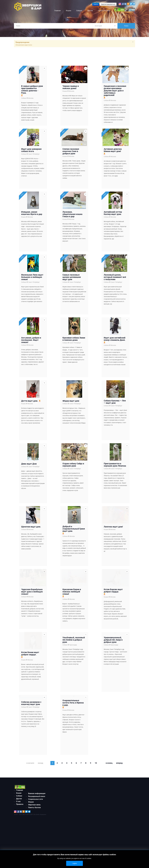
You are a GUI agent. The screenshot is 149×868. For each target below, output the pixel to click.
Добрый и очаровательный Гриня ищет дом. (74, 547)
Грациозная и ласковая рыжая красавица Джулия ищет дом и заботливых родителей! (115, 92)
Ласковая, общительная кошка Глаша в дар (72, 220)
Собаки (24, 99)
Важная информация (37, 822)
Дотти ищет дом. (30, 414)
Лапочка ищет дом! (113, 554)
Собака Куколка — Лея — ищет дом (115, 415)
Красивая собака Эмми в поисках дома (74, 350)
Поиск (126, 26)
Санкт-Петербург (34, 157)
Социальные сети (35, 827)
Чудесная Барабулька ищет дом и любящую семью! (32, 621)
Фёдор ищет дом (71, 414)
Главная (20, 822)
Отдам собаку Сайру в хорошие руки (73, 480)
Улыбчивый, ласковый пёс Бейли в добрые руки (74, 672)
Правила (20, 836)
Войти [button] (96, 4)
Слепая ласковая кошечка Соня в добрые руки (71, 155)
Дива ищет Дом (29, 480)
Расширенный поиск (37, 825)
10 (96, 791)
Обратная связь (34, 833)
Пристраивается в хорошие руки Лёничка (115, 480)
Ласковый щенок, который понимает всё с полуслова (115, 285)
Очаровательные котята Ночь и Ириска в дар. (73, 739)
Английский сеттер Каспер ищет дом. (113, 219)
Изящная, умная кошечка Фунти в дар (32, 219)
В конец (109, 791)
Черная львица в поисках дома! (71, 88)
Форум (31, 830)
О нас (18, 833)
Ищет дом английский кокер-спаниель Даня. (115, 350)
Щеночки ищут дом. (31, 545)
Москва (31, 99)
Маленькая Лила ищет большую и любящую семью (32, 285)
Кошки (65, 92)
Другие (19, 830)
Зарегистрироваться (108, 4)
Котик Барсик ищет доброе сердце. (113, 620)
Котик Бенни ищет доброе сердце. (30, 677)
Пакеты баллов (34, 836)
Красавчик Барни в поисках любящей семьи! (72, 619)
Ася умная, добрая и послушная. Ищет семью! (31, 351)
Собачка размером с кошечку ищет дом (31, 736)
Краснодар (73, 677)
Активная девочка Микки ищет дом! (113, 154)
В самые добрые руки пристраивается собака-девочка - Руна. (32, 90)
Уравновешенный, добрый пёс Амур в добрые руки (113, 686)
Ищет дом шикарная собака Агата (31, 154)
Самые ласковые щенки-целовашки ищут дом (72, 285)
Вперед (119, 791)
